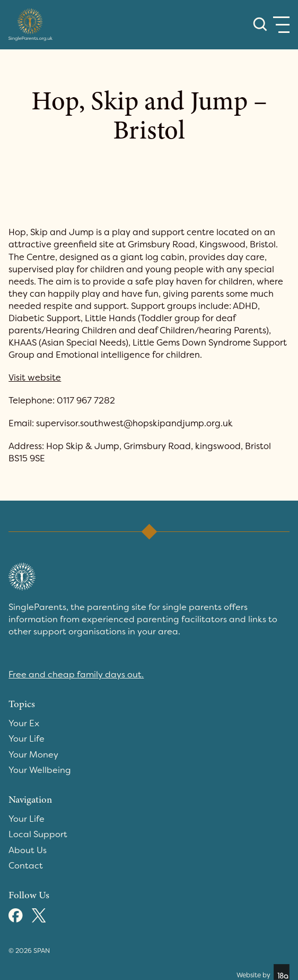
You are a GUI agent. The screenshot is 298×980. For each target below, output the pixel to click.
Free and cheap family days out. (76, 674)
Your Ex (24, 723)
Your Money (33, 755)
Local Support (38, 834)
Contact (26, 866)
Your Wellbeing (40, 770)
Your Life (27, 739)
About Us (28, 850)
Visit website (35, 378)
